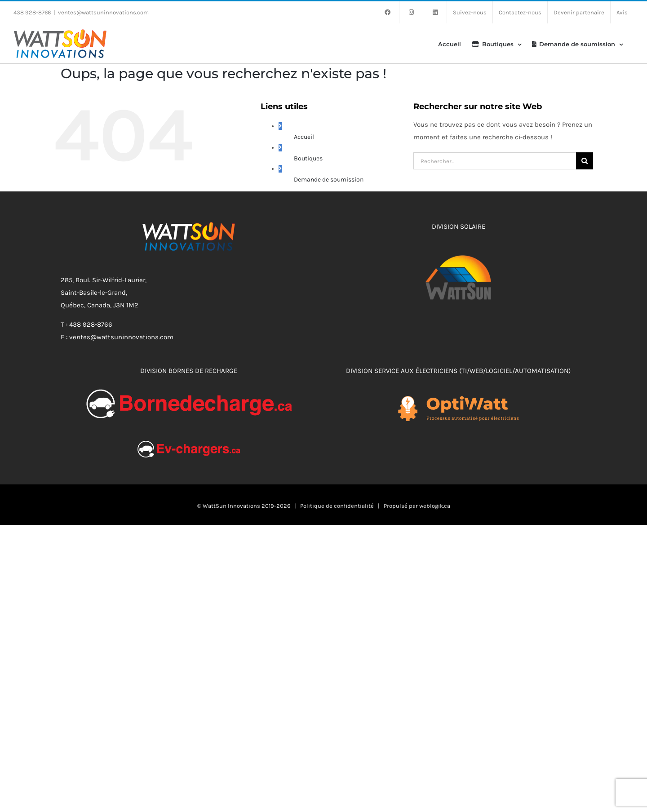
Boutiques (308, 158)
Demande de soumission (329, 180)
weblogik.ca (435, 506)
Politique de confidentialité (337, 506)
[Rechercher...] (495, 161)
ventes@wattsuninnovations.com (103, 12)
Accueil (304, 137)
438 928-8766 (32, 12)
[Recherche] (585, 161)
